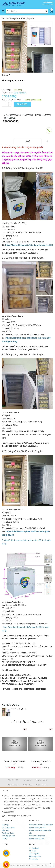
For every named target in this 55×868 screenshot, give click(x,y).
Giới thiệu (5, 825)
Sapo (46, 866)
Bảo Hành (5, 830)
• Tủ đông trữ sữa (13, 785)
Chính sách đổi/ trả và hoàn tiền (41, 825)
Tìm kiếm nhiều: (14, 780)
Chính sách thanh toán (38, 828)
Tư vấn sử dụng (8, 833)
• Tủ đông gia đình (41, 780)
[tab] (28, 141)
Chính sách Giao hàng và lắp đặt (40, 832)
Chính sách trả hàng (37, 839)
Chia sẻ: (5, 75)
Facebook (34, 848)
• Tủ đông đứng (27, 785)
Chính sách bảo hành (37, 836)
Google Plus (35, 856)
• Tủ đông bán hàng (42, 785)
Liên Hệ (5, 839)
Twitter (33, 851)
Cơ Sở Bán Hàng (8, 828)
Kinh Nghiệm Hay (8, 836)
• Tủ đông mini (27, 780)
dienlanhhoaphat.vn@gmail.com (17, 816)
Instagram (34, 854)
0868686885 (48, 2)
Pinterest (34, 859)
